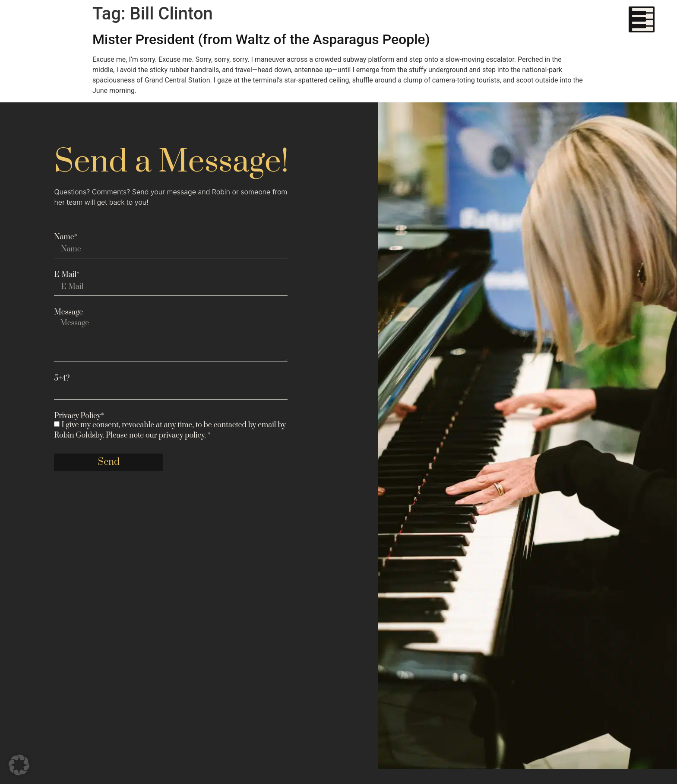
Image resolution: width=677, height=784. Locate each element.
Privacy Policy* (79, 416)
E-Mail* (67, 275)
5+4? (62, 378)
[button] (19, 765)
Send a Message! (171, 162)
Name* (66, 237)
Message (68, 312)
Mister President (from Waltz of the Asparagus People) (261, 39)
